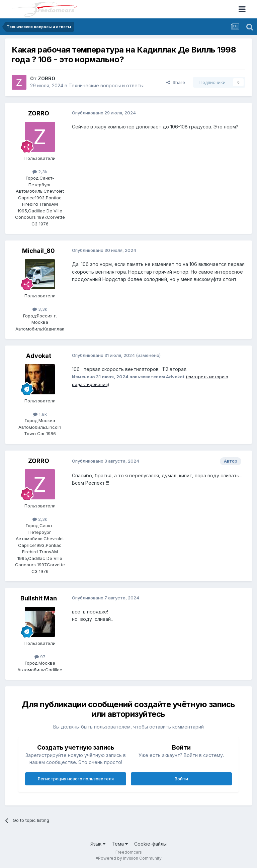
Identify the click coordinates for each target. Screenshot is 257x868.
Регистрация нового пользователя (76, 779)
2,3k (40, 172)
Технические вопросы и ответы (106, 85)
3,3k (40, 309)
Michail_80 (38, 251)
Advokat (39, 356)
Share (176, 82)
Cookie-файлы (150, 844)
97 (40, 657)
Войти (181, 779)
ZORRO (47, 78)
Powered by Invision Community (130, 858)
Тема (120, 844)
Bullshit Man (39, 598)
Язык (98, 844)
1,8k (40, 414)
